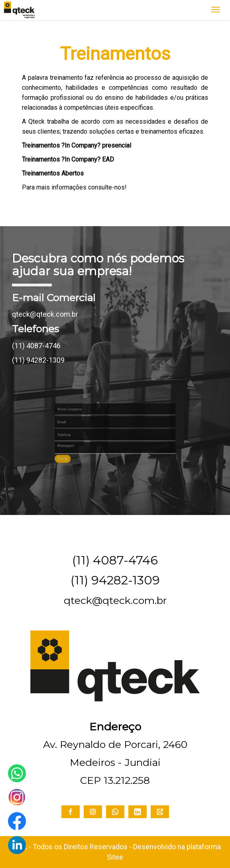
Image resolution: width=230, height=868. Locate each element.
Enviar (84, 449)
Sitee (115, 857)
